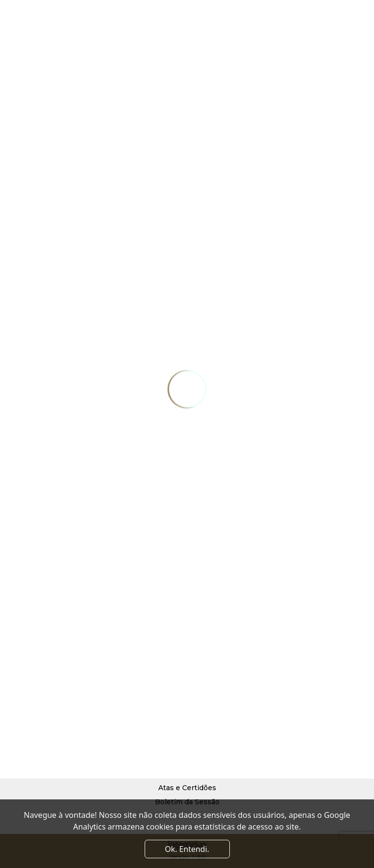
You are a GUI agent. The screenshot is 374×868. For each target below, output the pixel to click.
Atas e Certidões (187, 788)
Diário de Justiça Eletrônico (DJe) (187, 759)
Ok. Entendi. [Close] (187, 849)
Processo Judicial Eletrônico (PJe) (187, 745)
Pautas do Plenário (187, 774)
